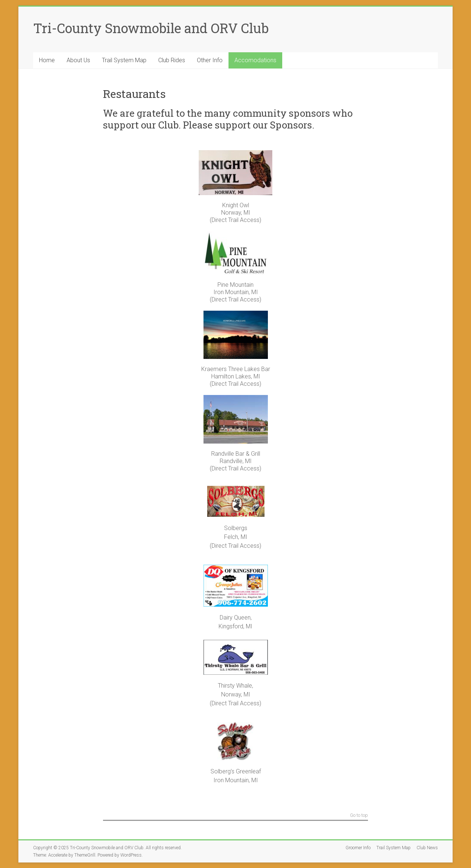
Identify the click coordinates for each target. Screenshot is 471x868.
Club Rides (172, 60)
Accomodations (255, 60)
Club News (427, 848)
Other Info (210, 60)
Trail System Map (124, 60)
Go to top (359, 816)
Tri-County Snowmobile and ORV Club (151, 28)
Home (47, 60)
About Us (78, 60)
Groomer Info (358, 848)
